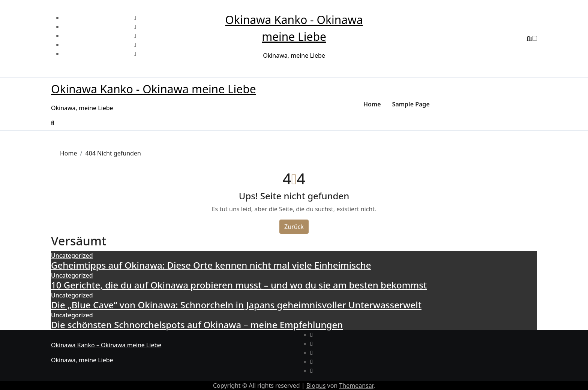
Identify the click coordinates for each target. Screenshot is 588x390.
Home (372, 104)
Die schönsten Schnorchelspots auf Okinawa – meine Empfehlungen (197, 325)
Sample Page (411, 104)
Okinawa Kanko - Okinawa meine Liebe (154, 89)
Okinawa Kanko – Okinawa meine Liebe (106, 345)
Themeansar (356, 386)
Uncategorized (72, 256)
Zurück (294, 227)
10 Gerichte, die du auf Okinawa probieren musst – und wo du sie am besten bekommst (239, 285)
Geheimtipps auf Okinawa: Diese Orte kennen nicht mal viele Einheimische (211, 265)
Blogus (316, 386)
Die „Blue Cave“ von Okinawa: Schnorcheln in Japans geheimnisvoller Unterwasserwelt (236, 305)
